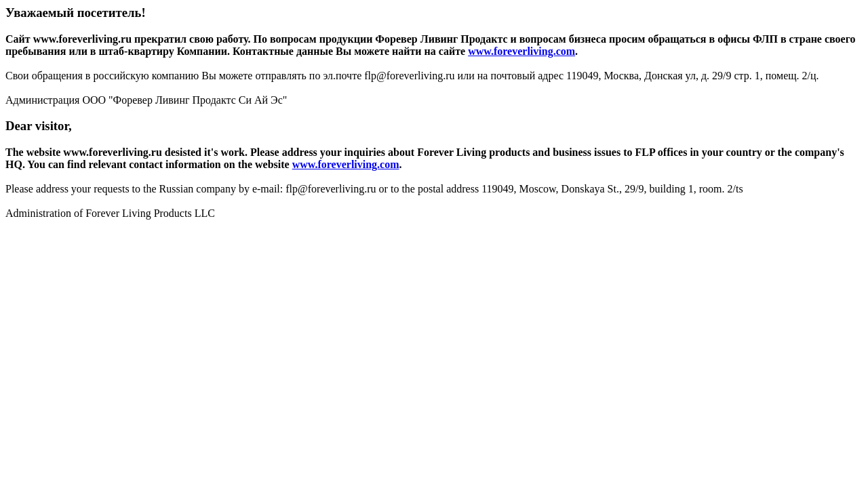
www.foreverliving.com (521, 51)
